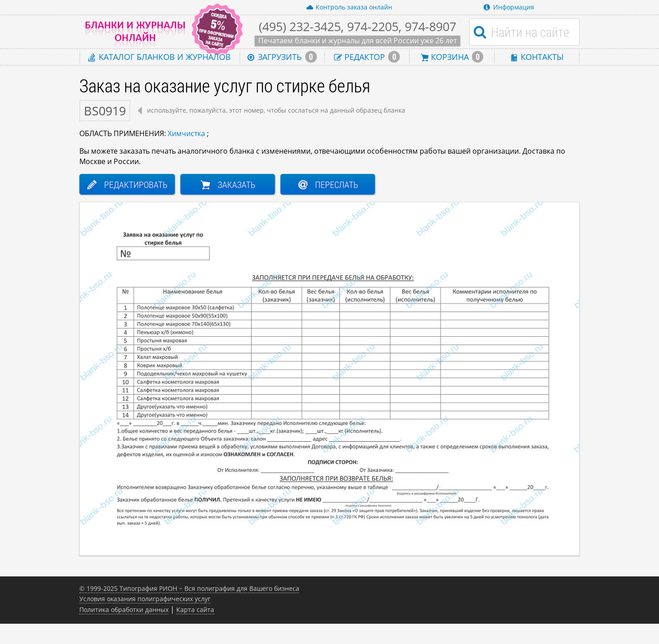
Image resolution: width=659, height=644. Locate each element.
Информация (509, 7)
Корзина (452, 57)
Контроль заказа (349, 7)
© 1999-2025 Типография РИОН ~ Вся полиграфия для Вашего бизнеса (189, 588)
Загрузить (282, 57)
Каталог (160, 57)
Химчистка (186, 133)
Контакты (537, 57)
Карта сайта (195, 610)
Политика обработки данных (124, 610)
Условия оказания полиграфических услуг (145, 599)
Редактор (367, 57)
